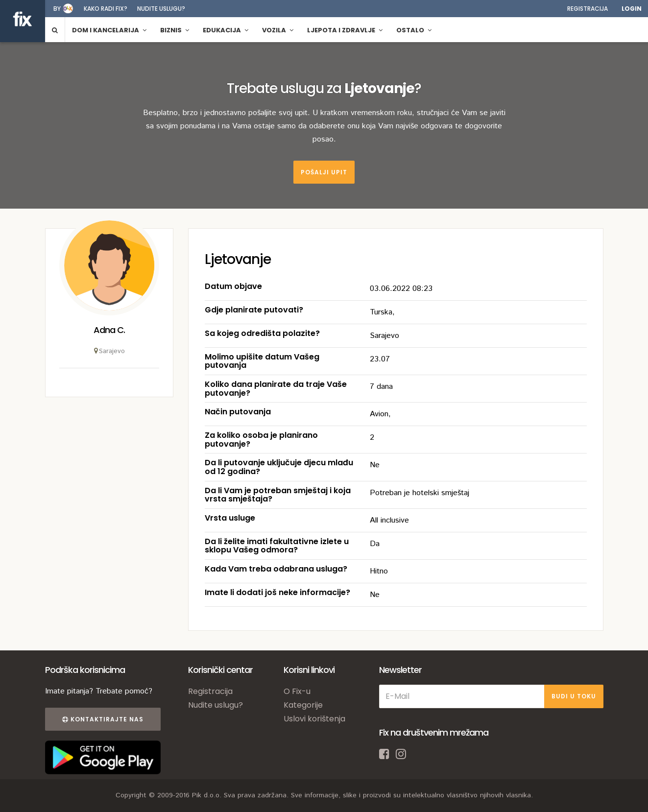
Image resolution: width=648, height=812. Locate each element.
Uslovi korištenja (314, 719)
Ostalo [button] (414, 30)
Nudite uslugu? (161, 9)
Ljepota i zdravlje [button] (345, 30)
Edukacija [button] (226, 30)
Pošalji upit (324, 172)
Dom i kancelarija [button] (109, 30)
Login (632, 9)
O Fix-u (297, 691)
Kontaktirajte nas (103, 719)
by (57, 9)
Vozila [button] (278, 30)
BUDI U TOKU (574, 696)
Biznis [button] (175, 30)
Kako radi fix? (106, 9)
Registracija (588, 9)
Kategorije (303, 705)
